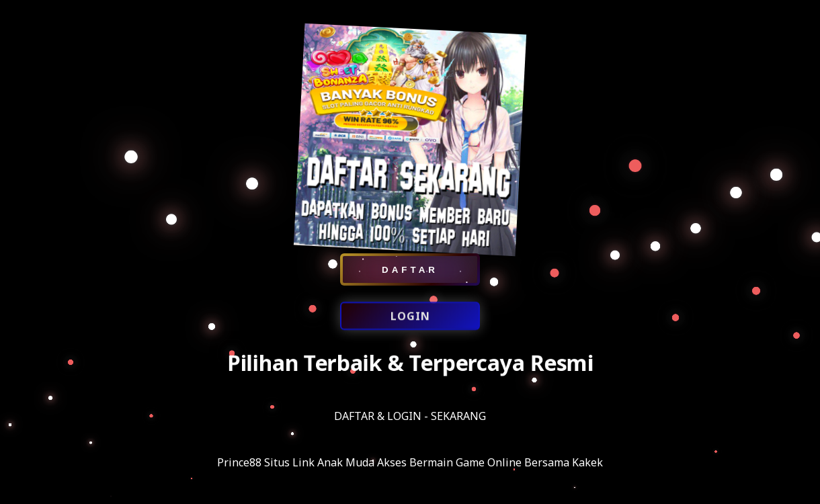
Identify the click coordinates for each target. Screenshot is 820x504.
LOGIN (410, 317)
